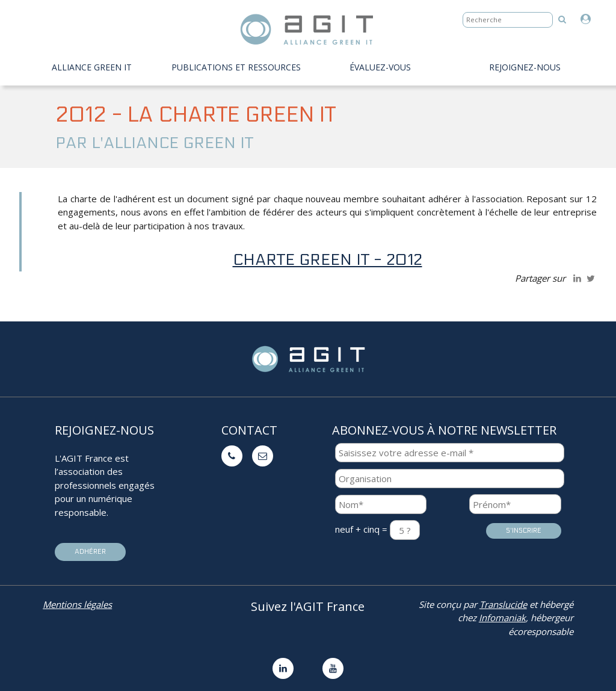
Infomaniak (502, 618)
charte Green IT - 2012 (328, 260)
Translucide (503, 604)
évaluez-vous (380, 67)
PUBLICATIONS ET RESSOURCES (236, 67)
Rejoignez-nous (525, 67)
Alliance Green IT (92, 67)
